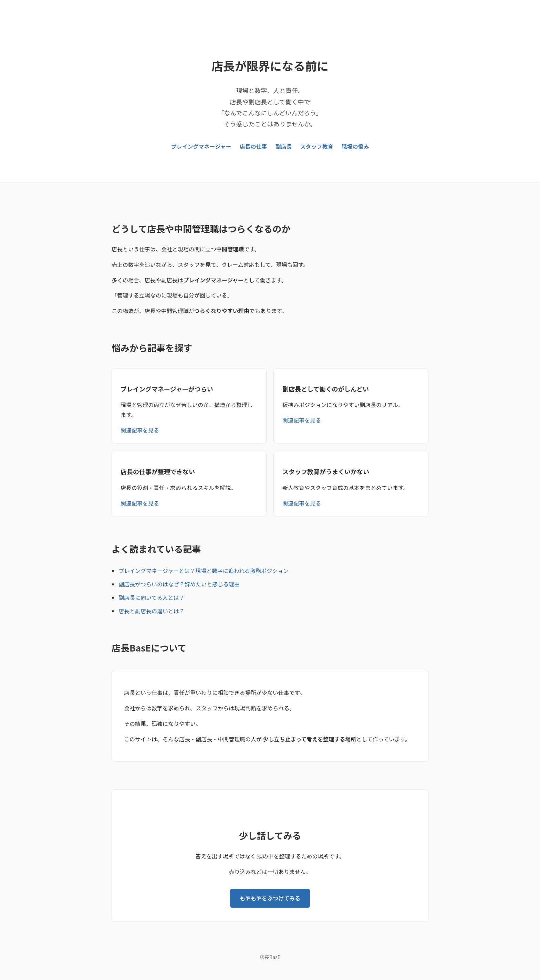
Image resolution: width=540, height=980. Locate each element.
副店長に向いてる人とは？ (152, 597)
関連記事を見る (140, 430)
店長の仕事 (253, 146)
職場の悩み (355, 146)
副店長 (283, 146)
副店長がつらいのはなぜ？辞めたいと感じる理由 (179, 584)
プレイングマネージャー (201, 146)
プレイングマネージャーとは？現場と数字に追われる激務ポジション (204, 571)
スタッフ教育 (316, 146)
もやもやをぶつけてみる (270, 898)
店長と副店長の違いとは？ (152, 611)
